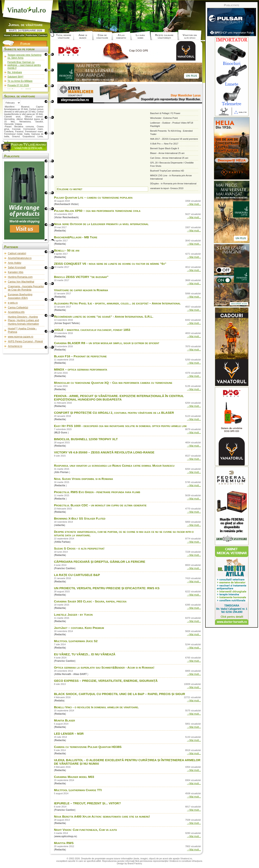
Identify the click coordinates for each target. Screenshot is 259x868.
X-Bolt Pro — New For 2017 (164, 144)
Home (7, 35)
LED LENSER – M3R (69, 734)
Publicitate (31, 35)
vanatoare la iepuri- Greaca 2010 (167, 188)
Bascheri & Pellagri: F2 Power (165, 113)
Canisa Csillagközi (18, 308)
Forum (25, 44)
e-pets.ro (13, 303)
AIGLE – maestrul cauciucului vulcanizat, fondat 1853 (92, 330)
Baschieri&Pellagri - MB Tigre (76, 237)
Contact (43, 35)
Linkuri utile (18, 35)
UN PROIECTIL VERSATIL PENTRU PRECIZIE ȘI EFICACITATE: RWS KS (107, 588)
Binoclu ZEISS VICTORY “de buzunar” (81, 277)
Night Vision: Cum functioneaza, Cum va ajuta (85, 830)
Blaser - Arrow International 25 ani (167, 153)
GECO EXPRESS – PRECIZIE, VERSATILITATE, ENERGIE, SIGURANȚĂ (106, 681)
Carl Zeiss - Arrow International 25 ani (169, 158)
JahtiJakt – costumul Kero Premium (79, 628)
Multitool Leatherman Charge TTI (78, 790)
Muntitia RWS (64, 843)
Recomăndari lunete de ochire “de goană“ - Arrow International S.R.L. (104, 317)
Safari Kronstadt (17, 267)
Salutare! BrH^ (16, 77)
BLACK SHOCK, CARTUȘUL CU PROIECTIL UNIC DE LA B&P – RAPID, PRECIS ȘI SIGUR (120, 694)
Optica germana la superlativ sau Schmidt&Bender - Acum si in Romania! (104, 667)
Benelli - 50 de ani (67, 250)
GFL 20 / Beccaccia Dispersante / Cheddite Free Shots (172, 164)
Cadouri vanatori (17, 253)
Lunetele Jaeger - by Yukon (73, 615)
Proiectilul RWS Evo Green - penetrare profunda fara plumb (97, 492)
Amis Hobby (15, 263)
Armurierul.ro (15, 346)
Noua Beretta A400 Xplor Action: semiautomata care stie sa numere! (102, 816)
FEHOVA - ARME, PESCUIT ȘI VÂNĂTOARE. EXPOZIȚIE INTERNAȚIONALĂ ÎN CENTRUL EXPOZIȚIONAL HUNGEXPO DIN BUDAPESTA (119, 398)
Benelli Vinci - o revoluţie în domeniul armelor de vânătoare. (96, 707)
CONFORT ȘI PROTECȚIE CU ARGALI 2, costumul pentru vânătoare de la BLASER (114, 413)
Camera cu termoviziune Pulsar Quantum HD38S (88, 747)
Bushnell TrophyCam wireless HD (167, 171)
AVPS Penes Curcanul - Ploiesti (25, 341)
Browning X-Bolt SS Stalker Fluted (80, 518)
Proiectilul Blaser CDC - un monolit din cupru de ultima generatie (100, 505)
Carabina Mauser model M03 (74, 777)
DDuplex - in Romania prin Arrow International (173, 184)
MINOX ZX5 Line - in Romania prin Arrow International (171, 177)
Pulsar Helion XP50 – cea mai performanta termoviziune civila (97, 211)
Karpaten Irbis (16, 272)
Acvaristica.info (16, 312)
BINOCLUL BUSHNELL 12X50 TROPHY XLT (86, 439)
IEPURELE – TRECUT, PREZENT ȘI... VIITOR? (87, 803)
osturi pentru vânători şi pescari (28, 146)
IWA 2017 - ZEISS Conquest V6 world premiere (174, 139)
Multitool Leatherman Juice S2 (76, 641)
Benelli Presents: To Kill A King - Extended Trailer (171, 132)
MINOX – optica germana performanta (81, 369)
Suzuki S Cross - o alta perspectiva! (79, 548)
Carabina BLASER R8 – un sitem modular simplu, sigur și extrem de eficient (107, 343)
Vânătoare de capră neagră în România (81, 290)
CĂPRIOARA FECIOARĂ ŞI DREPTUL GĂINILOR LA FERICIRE (100, 562)
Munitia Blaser (64, 720)
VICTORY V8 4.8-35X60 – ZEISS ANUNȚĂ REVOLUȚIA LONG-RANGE (104, 452)
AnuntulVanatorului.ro (20, 258)
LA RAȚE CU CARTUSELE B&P (77, 575)
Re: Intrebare (15, 72)
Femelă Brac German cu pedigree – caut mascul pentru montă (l (24, 65)
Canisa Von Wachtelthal (21, 282)
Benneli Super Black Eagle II (165, 148)
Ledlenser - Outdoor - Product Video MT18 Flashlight (172, 124)
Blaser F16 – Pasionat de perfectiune (80, 356)
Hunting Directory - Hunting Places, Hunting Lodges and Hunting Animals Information (23, 320)
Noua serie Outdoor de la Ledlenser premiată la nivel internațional (101, 224)
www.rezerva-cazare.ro (21, 337)
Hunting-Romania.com (20, 277)
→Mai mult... (194, 204)
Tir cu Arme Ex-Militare (20, 81)
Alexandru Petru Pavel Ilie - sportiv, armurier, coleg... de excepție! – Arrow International (117, 303)
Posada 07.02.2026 (18, 85)
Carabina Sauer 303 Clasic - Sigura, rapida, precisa (90, 601)
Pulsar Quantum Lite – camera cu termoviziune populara (93, 197)
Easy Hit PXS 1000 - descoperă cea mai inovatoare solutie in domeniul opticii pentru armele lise (120, 426)
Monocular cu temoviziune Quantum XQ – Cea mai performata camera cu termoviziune (113, 383)
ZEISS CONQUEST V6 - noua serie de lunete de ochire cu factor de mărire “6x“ (110, 264)
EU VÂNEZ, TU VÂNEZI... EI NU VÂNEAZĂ (85, 654)
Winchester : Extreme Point (164, 118)
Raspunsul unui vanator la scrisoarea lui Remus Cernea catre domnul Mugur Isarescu (114, 466)
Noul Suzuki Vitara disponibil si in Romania (83, 479)
